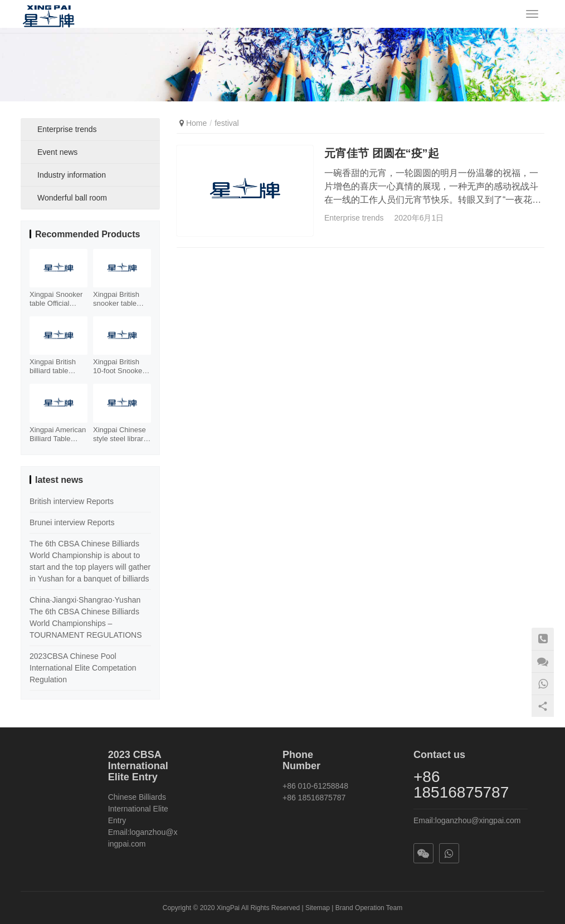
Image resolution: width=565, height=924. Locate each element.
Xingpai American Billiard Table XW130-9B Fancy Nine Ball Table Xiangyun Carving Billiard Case (58, 434)
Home (196, 123)
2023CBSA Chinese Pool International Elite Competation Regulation (83, 668)
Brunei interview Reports (72, 522)
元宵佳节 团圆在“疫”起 (382, 153)
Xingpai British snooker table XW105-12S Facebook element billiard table (117, 299)
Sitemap (318, 908)
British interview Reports (72, 501)
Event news (57, 152)
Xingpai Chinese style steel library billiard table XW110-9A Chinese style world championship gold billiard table (120, 434)
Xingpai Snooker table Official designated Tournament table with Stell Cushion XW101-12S (58, 299)
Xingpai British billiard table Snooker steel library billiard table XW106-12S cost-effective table (58, 366)
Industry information (72, 175)
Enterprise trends (354, 217)
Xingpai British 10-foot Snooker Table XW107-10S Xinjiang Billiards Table (119, 366)
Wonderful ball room (72, 198)
